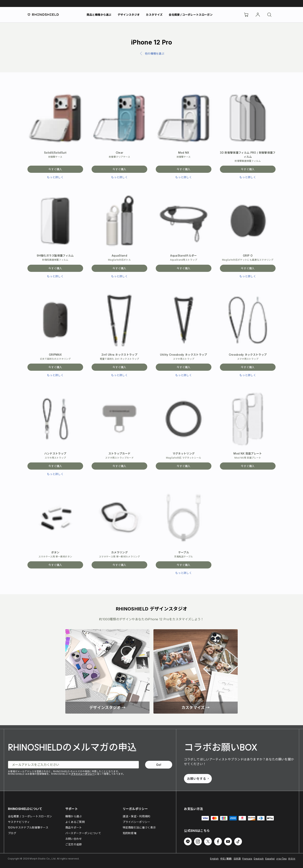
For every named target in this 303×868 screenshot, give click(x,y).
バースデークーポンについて (83, 833)
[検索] (269, 15)
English (214, 859)
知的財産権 (130, 833)
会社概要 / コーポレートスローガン (191, 15)
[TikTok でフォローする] (238, 841)
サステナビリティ (19, 822)
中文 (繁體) (226, 859)
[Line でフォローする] (188, 841)
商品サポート (74, 827)
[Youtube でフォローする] (228, 841)
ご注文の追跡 (74, 844)
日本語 (237, 859)
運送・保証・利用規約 (137, 816)
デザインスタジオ (129, 15)
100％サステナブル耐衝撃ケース (28, 827)
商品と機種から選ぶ (99, 15)
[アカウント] (258, 15)
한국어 (292, 859)
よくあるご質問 (75, 822)
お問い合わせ (74, 839)
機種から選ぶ (74, 816)
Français (247, 859)
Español (270, 859)
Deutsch (259, 859)
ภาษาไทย (281, 859)
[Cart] (246, 15)
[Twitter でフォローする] (208, 841)
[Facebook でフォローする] (218, 841)
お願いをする (198, 779)
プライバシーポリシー (83, 774)
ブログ (12, 833)
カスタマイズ (154, 15)
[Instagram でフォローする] (198, 841)
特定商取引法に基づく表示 (139, 827)
